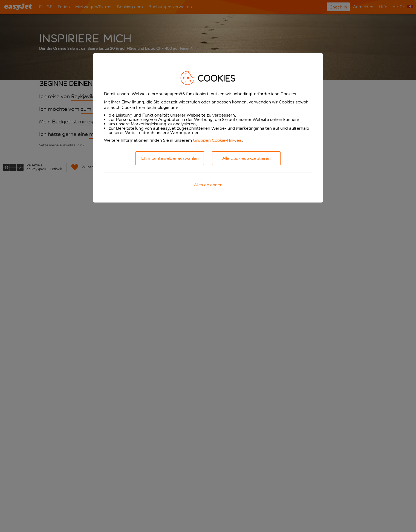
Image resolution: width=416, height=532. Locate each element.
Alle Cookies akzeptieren (246, 158)
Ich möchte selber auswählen (170, 158)
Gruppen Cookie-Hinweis (217, 140)
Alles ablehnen (208, 185)
